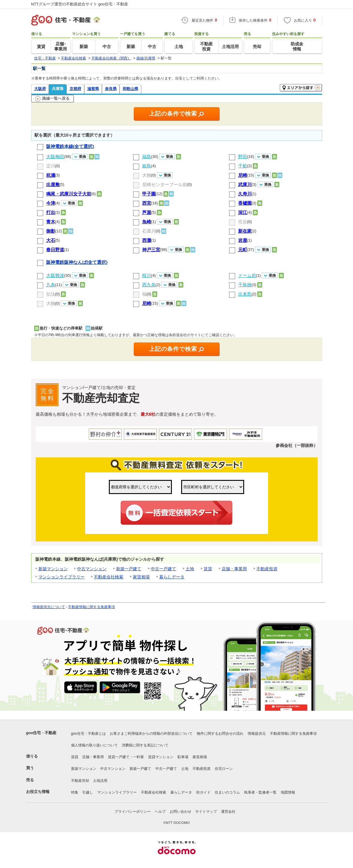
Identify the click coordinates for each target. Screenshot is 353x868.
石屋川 (149, 231)
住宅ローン (224, 769)
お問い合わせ (181, 812)
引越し (88, 792)
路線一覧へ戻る (52, 99)
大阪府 (40, 89)
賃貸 (208, 569)
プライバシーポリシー (133, 812)
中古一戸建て (163, 569)
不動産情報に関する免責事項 (91, 607)
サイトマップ (206, 812)
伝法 (51, 294)
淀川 (51, 166)
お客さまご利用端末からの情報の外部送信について (151, 734)
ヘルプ (160, 812)
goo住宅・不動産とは (88, 734)
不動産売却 (80, 781)
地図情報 (288, 792)
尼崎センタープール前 (165, 184)
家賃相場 (141, 577)
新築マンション (53, 569)
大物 (147, 175)
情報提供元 (257, 734)
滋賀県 (93, 89)
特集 (75, 792)
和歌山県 (130, 89)
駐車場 (183, 757)
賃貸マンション (161, 757)
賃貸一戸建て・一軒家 (126, 757)
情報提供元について (49, 607)
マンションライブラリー (61, 577)
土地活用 (100, 781)
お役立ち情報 (38, 792)
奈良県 (111, 89)
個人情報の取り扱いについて (94, 745)
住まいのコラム (227, 792)
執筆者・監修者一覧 (260, 792)
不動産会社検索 (109, 577)
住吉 (243, 222)
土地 (190, 569)
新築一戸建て (129, 569)
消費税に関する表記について (145, 745)
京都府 (75, 89)
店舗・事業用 (234, 569)
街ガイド (203, 792)
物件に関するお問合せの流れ (220, 734)
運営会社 (228, 812)
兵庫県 (58, 89)
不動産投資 (267, 569)
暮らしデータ (172, 577)
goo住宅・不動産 (41, 733)
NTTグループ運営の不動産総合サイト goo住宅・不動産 (80, 4)
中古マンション (92, 569)
